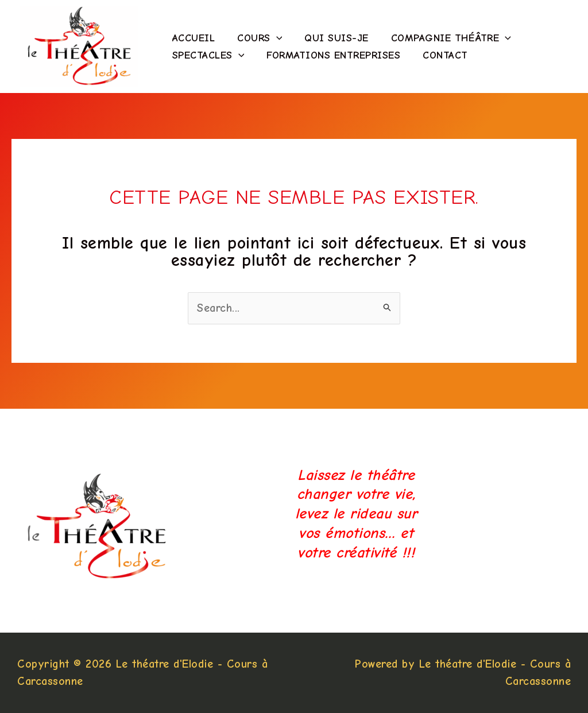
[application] (274, 38)
